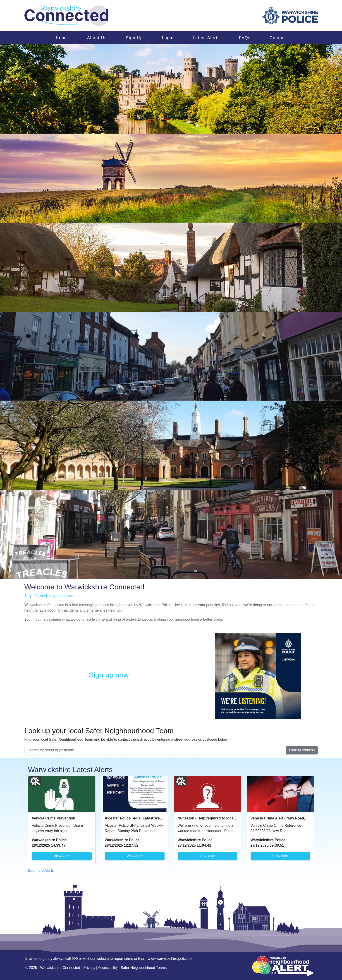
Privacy (89, 968)
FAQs (245, 38)
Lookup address (302, 750)
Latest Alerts (206, 38)
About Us (97, 38)
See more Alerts (41, 871)
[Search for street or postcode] (155, 750)
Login (168, 38)
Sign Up (134, 38)
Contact (278, 38)
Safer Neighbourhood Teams (144, 968)
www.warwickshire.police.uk (170, 959)
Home (62, 38)
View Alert (62, 856)
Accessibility (108, 968)
